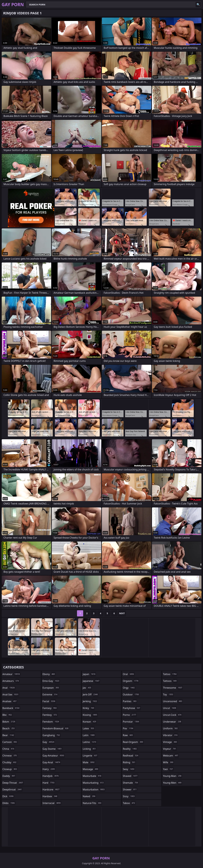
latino (90, 742)
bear (9, 735)
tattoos (170, 681)
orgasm (131, 681)
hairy (49, 769)
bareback (11, 708)
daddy (9, 776)
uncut (170, 708)
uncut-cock (173, 715)
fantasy (50, 708)
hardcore (51, 789)
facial (49, 701)
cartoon (10, 742)
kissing (90, 715)
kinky (89, 708)
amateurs (11, 681)
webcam (171, 756)
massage (91, 769)
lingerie (90, 756)
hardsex (50, 796)
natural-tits (92, 803)
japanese (91, 681)
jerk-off (91, 694)
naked (89, 796)
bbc (8, 715)
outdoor (131, 694)
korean (90, 722)
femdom (51, 722)
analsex (10, 701)
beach (9, 728)
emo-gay (51, 681)
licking (90, 749)
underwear (172, 722)
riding (129, 762)
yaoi (168, 769)
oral (129, 674)
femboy (50, 715)
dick (8, 796)
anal (9, 688)
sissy (129, 796)
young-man (173, 776)
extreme (50, 694)
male (89, 762)
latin (89, 735)
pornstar (131, 722)
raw (128, 735)
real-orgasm (133, 742)
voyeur (170, 749)
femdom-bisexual (56, 728)
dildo (9, 803)
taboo (129, 803)
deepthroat (13, 789)
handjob (51, 776)
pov (128, 728)
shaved (130, 776)
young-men (173, 783)
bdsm (9, 722)
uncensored (173, 701)
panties (130, 701)
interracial (52, 803)
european (51, 688)
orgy (129, 688)
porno (130, 715)
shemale (131, 783)
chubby (10, 762)
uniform (171, 728)
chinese (10, 756)
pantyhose (132, 708)
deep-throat (13, 783)
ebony (49, 674)
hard (49, 783)
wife (168, 762)
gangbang (52, 735)
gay (49, 742)
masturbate (92, 776)
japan (89, 674)
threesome (173, 688)
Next (122, 613)
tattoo (170, 674)
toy (168, 694)
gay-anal (52, 762)
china (9, 749)
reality (130, 749)
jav (87, 688)
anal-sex (11, 694)
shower (130, 789)
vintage (170, 742)
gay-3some (52, 749)
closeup (10, 769)
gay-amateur (54, 756)
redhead (131, 756)
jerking (90, 701)
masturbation (94, 789)
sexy (129, 769)
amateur (12, 674)
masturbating (94, 783)
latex (89, 728)
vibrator (171, 735)
